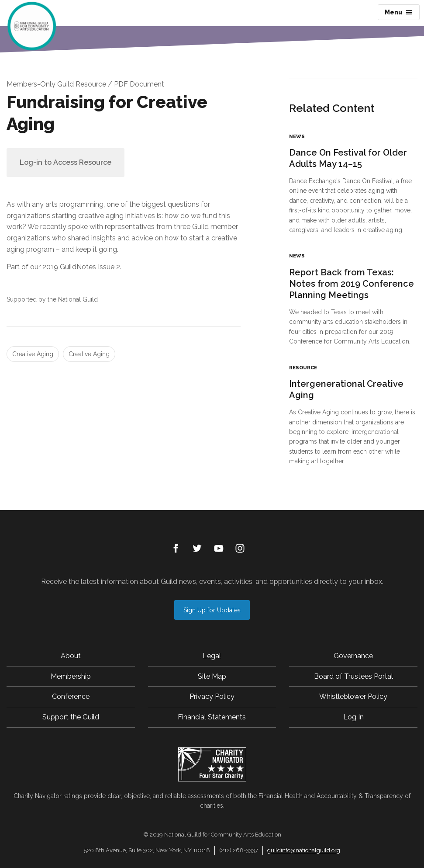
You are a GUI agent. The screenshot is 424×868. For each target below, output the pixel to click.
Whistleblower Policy (353, 696)
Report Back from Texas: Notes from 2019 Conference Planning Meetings (352, 284)
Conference (71, 696)
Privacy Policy (212, 696)
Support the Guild (71, 717)
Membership (71, 676)
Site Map (212, 676)
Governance (353, 656)
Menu (399, 12)
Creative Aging (33, 354)
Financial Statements (212, 717)
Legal (212, 656)
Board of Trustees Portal (353, 676)
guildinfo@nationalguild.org (304, 850)
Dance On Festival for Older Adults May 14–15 (348, 158)
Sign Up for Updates (212, 610)
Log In (353, 717)
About (71, 656)
